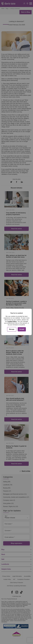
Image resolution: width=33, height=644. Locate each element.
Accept (22, 329)
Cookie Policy (12, 321)
